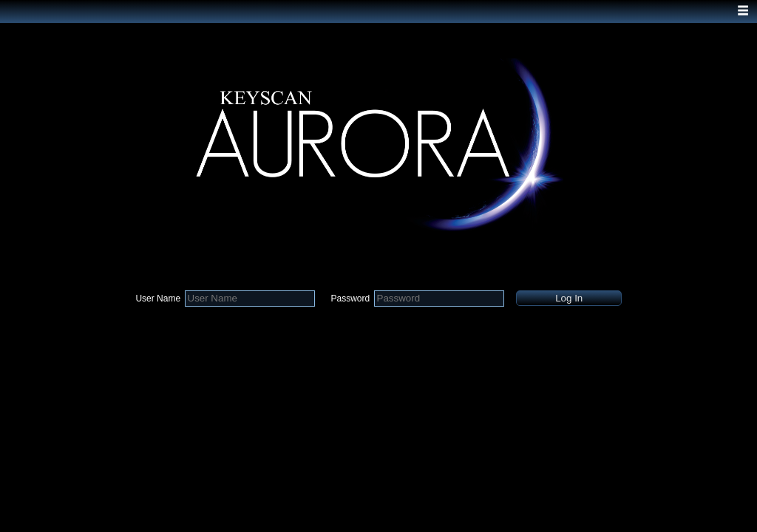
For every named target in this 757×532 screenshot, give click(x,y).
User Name (158, 299)
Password (350, 299)
